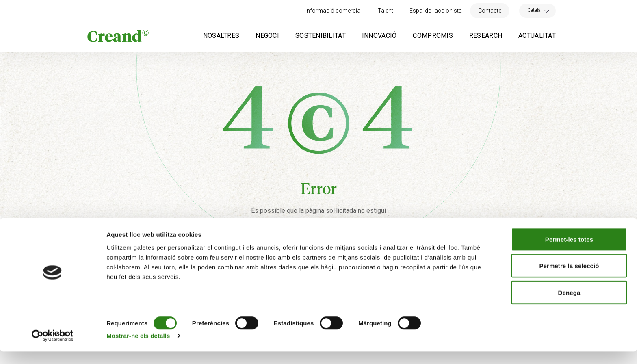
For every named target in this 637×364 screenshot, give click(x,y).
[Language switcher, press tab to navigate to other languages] (537, 10)
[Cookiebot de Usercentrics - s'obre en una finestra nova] (53, 348)
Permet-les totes (569, 252)
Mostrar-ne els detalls (138, 348)
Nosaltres (221, 36)
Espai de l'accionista (436, 11)
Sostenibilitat (321, 36)
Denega (569, 305)
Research (486, 36)
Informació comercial (334, 11)
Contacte (490, 11)
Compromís (433, 36)
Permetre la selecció (569, 278)
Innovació (379, 36)
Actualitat (537, 36)
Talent (386, 11)
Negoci (267, 36)
